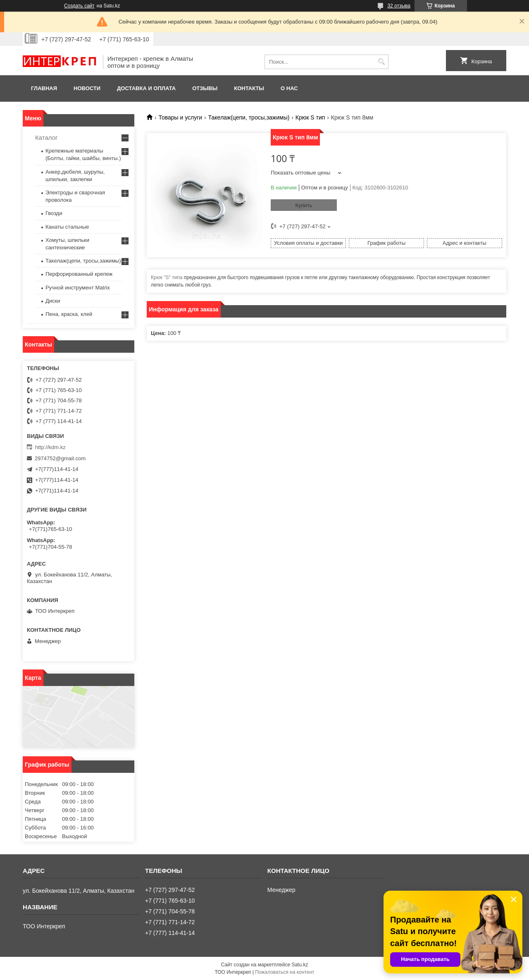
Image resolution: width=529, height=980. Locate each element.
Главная (44, 88)
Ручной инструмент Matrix (78, 288)
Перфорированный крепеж (79, 274)
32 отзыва (399, 6)
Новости (87, 88)
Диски (53, 301)
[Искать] (381, 62)
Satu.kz (300, 965)
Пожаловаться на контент (285, 972)
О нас (289, 88)
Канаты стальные (67, 227)
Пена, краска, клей (69, 314)
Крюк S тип (310, 117)
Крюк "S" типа (167, 277)
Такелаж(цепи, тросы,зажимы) (249, 117)
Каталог (46, 137)
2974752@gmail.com (60, 458)
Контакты (249, 88)
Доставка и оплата (146, 88)
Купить (304, 205)
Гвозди (54, 213)
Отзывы (205, 88)
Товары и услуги (180, 117)
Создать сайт (79, 6)
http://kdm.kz (50, 447)
